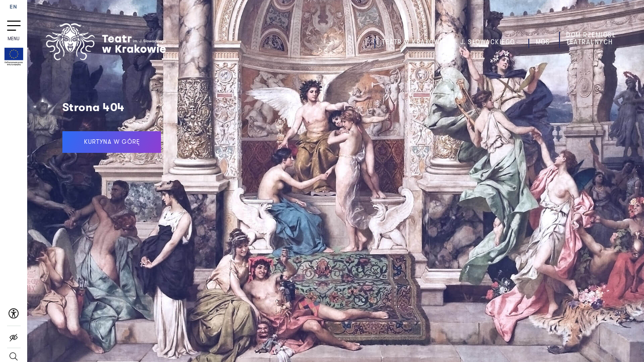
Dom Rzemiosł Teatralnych (591, 38)
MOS (543, 42)
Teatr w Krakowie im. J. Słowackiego (449, 42)
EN (14, 7)
